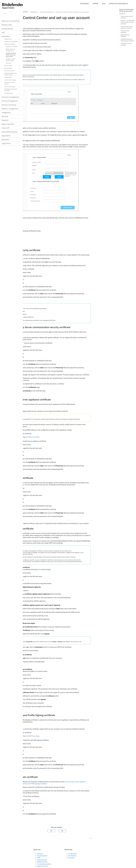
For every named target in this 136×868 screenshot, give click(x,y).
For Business (95, 854)
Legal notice (6, 143)
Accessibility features (10, 132)
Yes (74, 831)
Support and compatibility (12, 42)
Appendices (6, 136)
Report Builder (8, 77)
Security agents (12, 68)
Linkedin (31, 856)
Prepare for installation (12, 46)
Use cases (8, 63)
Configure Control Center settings (10, 60)
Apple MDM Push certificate (125, 36)
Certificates (122, 14)
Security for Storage (12, 87)
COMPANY (95, 4)
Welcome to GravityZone (11, 21)
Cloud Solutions (65, 856)
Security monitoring (9, 105)
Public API (5, 128)
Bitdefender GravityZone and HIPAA (11, 90)
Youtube (31, 860)
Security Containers (12, 71)
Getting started (7, 29)
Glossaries (5, 140)
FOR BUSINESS (84, 4)
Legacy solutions (65, 866)
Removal (5, 116)
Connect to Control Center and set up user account (11, 55)
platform (69, 12)
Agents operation (8, 124)
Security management (10, 101)
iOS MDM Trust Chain (55, 437)
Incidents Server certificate (125, 32)
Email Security (65, 860)
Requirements (12, 39)
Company (94, 858)
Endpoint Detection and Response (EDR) (10, 74)
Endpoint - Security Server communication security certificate (128, 22)
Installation (6, 36)
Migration (5, 120)
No (85, 831)
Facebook (32, 854)
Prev (28, 838)
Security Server (12, 66)
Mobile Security (65, 862)
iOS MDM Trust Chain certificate (126, 44)
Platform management (10, 109)
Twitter (31, 858)
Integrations (6, 113)
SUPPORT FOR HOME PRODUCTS (119, 4)
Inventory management (10, 97)
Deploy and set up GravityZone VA (10, 50)
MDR (61, 858)
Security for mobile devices (9, 83)
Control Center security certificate (127, 17)
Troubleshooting (12, 93)
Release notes (7, 25)
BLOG (104, 4)
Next (113, 838)
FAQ (3, 33)
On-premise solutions (67, 864)
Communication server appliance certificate (127, 27)
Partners (63, 854)
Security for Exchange (10, 80)
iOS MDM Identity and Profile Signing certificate (54, 784)
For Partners (95, 856)
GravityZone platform (12, 44)
